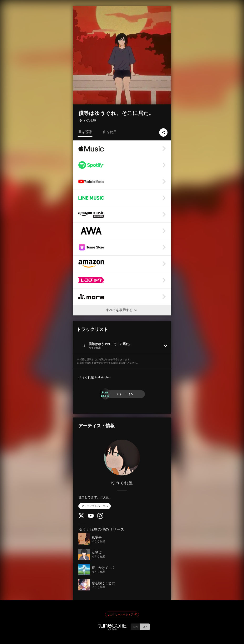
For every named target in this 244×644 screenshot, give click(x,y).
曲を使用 (110, 132)
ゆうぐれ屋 (87, 120)
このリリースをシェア (122, 614)
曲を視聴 (85, 132)
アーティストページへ (95, 506)
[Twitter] (81, 517)
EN (136, 627)
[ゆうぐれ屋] (122, 458)
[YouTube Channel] (91, 517)
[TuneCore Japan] (112, 629)
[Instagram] (100, 518)
